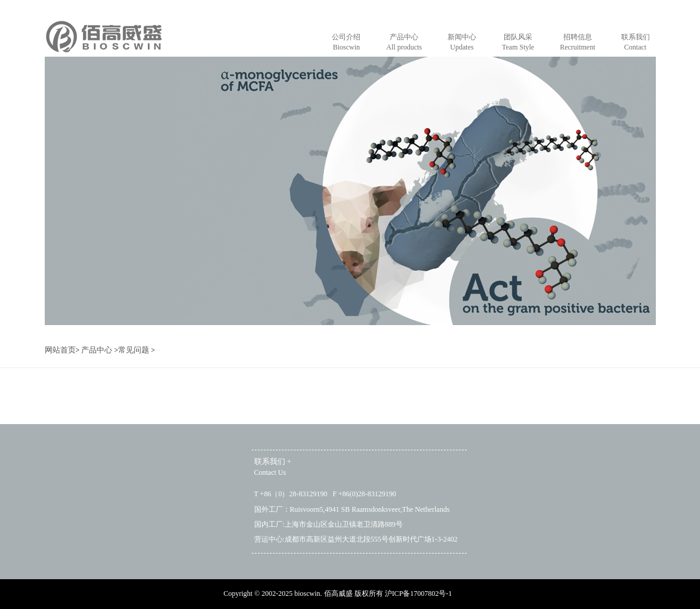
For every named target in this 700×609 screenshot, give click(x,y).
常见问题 (134, 350)
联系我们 (636, 43)
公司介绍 (346, 43)
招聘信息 (577, 43)
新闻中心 (462, 43)
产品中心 (404, 43)
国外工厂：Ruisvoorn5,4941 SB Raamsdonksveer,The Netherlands (352, 509)
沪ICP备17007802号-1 (419, 593)
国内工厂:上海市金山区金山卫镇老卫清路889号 (329, 524)
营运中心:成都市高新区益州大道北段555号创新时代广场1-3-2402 (356, 539)
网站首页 (60, 350)
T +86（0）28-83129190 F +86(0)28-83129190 (325, 494)
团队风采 (518, 43)
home (104, 44)
